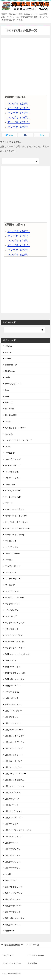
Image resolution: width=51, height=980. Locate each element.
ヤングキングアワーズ (15, 623)
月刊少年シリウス (13, 862)
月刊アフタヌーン (13, 723)
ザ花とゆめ (10, 484)
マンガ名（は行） (19, 127)
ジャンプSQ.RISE (13, 491)
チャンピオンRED (13, 497)
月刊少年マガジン (13, 868)
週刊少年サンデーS (13, 906)
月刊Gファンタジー (14, 711)
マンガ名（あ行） (19, 104)
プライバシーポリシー (12, 963)
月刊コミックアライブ (15, 736)
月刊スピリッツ (12, 805)
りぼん (8, 446)
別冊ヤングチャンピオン (16, 673)
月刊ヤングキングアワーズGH (18, 830)
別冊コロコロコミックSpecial (18, 654)
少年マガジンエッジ (14, 704)
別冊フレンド (11, 660)
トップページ (8, 955)
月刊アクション (12, 717)
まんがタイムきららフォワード (18, 440)
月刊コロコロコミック (15, 786)
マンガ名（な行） (19, 122)
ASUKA (8, 346)
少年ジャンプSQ (12, 692)
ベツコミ (9, 560)
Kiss (7, 390)
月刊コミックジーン (14, 748)
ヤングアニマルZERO (14, 598)
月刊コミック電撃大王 (15, 780)
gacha (8, 377)
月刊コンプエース (13, 792)
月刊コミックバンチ (14, 761)
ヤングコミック (12, 629)
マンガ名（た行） (19, 118)
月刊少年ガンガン (13, 849)
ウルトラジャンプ (13, 459)
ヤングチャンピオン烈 (15, 641)
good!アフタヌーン (13, 384)
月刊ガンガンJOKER (14, 730)
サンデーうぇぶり (13, 478)
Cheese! (9, 352)
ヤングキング (11, 616)
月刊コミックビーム (14, 767)
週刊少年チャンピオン (15, 918)
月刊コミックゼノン (14, 755)
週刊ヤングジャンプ (14, 887)
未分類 (8, 874)
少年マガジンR (12, 698)
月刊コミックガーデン (15, 742)
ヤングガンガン (12, 610)
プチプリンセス (12, 547)
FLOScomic (10, 371)
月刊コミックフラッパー (16, 774)
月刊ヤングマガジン (14, 836)
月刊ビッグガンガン (14, 818)
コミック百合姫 (12, 472)
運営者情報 (32, 963)
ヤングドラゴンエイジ (15, 648)
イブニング (10, 453)
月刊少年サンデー (13, 855)
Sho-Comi (9, 409)
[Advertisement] (26, 66)
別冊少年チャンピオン (15, 679)
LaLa (7, 396)
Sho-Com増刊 (11, 415)
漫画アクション (12, 880)
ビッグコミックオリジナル (17, 516)
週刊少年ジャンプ (13, 912)
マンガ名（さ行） (19, 113)
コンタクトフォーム (36, 955)
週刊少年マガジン (13, 925)
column (8, 359)
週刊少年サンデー (13, 899)
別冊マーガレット (13, 667)
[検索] (20, 161)
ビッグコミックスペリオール (18, 528)
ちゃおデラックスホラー (16, 428)
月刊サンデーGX (12, 799)
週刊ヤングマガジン (14, 893)
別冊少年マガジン (13, 686)
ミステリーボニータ (14, 579)
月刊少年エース (12, 843)
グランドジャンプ (13, 465)
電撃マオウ (10, 931)
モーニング (10, 585)
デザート (9, 503)
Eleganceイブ (11, 365)
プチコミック (11, 541)
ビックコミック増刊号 (15, 509)
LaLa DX (9, 403)
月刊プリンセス (12, 824)
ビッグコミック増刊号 (15, 535)
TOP (14, 945)
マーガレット (11, 572)
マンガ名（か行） (19, 108)
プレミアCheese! (13, 554)
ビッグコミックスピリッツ (17, 522)
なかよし (9, 434)
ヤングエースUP (12, 604)
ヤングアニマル (12, 591)
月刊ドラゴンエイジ (14, 811)
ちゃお (8, 421)
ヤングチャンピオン (14, 635)
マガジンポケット (13, 566)
